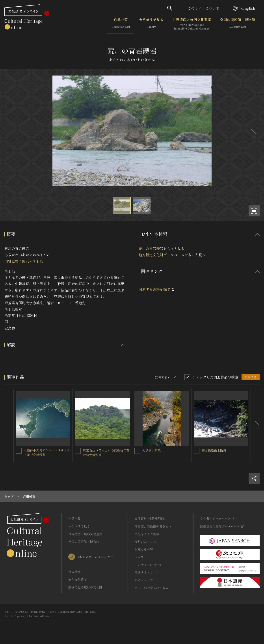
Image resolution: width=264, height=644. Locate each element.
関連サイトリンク (147, 572)
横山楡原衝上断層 (214, 450)
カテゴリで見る (151, 24)
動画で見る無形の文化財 (85, 587)
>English (244, 8)
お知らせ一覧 (144, 549)
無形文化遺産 (78, 579)
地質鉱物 (11, 261)
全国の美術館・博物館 (238, 24)
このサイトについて (204, 8)
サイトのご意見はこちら (151, 588)
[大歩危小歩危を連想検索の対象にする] (137, 451)
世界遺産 (74, 572)
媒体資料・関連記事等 (150, 519)
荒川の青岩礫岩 (151, 248)
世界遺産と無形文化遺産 (192, 24)
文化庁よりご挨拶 (147, 534)
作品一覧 (121, 24)
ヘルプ (139, 557)
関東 (25, 261)
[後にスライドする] (253, 134)
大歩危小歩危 (152, 450)
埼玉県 (38, 261)
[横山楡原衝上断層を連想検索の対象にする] (197, 451)
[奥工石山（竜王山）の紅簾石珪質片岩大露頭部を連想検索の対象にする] (78, 451)
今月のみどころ (145, 542)
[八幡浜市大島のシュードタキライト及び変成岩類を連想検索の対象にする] (19, 451)
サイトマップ (144, 580)
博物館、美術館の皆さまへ (153, 526)
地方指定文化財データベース (162, 255)
